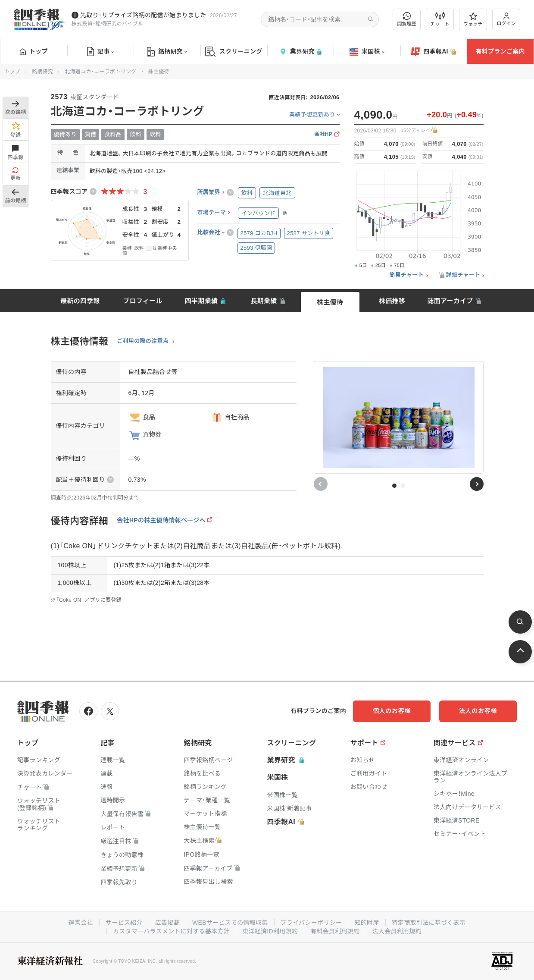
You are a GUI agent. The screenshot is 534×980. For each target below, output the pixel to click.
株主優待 (330, 302)
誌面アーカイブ (450, 301)
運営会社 (81, 923)
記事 (101, 52)
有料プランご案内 (500, 51)
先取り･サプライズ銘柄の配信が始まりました (143, 15)
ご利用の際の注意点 (143, 341)
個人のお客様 (392, 711)
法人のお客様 (478, 711)
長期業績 (264, 301)
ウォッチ (473, 19)
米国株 (367, 52)
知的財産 (367, 923)
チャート (440, 19)
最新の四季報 (80, 301)
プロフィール (143, 301)
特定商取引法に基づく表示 (429, 923)
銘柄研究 (167, 52)
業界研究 (300, 52)
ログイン (506, 19)
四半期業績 (201, 301)
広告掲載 (167, 923)
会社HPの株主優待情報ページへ (161, 520)
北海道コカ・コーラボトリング (100, 72)
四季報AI (434, 52)
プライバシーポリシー (311, 923)
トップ (34, 51)
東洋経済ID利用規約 (270, 931)
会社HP (323, 134)
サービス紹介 (124, 923)
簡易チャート (406, 275)
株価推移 (392, 301)
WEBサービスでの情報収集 (230, 923)
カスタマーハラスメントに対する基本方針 (171, 931)
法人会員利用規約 (397, 931)
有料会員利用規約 (335, 931)
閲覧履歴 (407, 19)
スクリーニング (234, 52)
